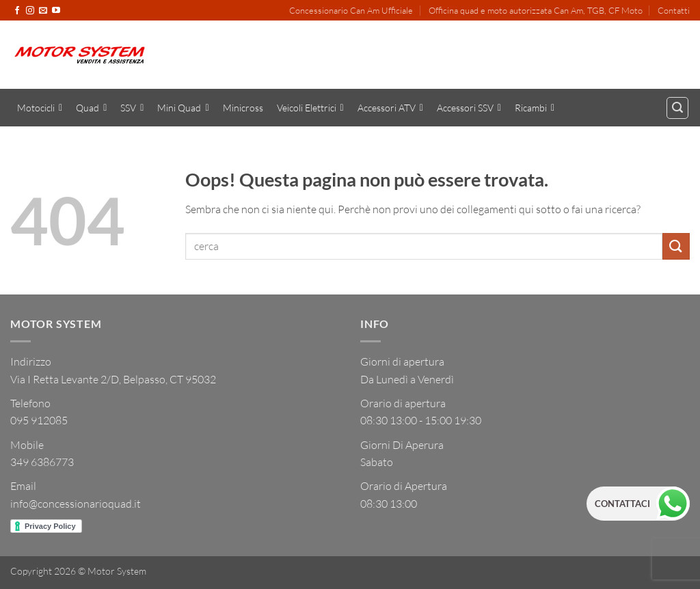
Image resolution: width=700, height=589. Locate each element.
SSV (132, 108)
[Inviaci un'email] (43, 11)
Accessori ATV (390, 108)
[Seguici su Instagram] (30, 11)
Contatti (674, 10)
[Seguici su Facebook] (17, 11)
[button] (677, 108)
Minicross (243, 108)
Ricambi (535, 108)
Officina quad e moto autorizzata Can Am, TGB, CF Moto (536, 10)
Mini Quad (183, 108)
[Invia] (676, 246)
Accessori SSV (469, 108)
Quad (91, 108)
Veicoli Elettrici (310, 108)
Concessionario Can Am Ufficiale (351, 10)
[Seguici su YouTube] (56, 11)
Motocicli (40, 108)
